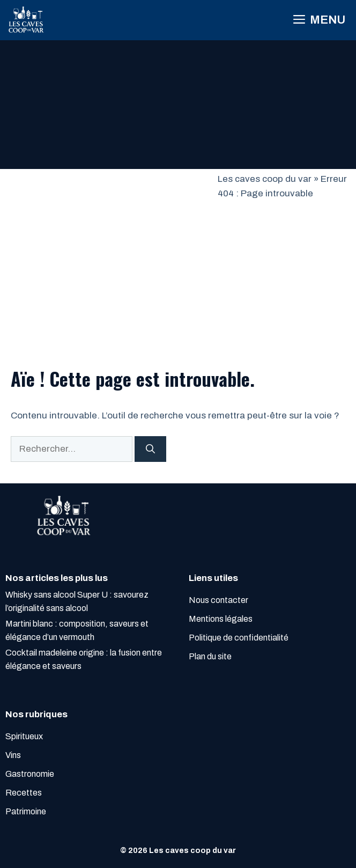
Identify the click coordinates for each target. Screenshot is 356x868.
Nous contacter (218, 600)
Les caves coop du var (265, 179)
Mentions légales (221, 619)
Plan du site (210, 656)
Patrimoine (26, 811)
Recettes (24, 793)
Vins (13, 755)
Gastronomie (30, 774)
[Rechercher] (150, 449)
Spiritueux (24, 736)
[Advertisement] (109, 252)
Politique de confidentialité (239, 638)
